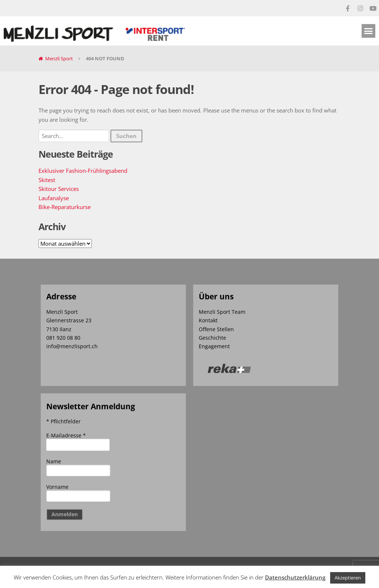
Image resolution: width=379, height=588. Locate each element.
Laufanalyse (54, 198)
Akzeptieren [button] (348, 578)
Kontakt (208, 320)
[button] (369, 31)
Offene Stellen (216, 329)
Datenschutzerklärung (295, 577)
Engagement (214, 346)
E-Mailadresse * (66, 435)
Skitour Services (59, 189)
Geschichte (212, 338)
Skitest (47, 180)
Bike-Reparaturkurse (65, 207)
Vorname (57, 487)
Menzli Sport (59, 58)
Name (54, 461)
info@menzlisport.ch (72, 346)
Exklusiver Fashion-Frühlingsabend (83, 171)
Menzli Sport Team (222, 312)
